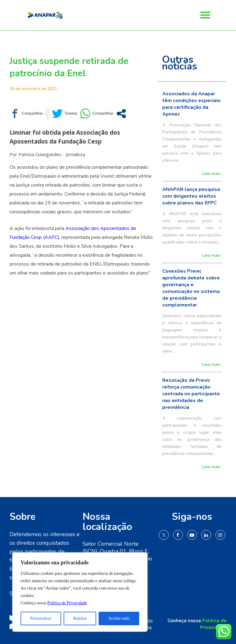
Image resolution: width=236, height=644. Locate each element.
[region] (80, 592)
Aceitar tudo (119, 618)
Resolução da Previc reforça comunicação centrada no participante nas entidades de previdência (191, 394)
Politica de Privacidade (67, 603)
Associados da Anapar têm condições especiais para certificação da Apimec (191, 104)
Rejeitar (80, 618)
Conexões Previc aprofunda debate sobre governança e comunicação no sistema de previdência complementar (191, 288)
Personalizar (41, 618)
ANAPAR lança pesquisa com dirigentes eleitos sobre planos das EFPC (191, 196)
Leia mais (211, 174)
